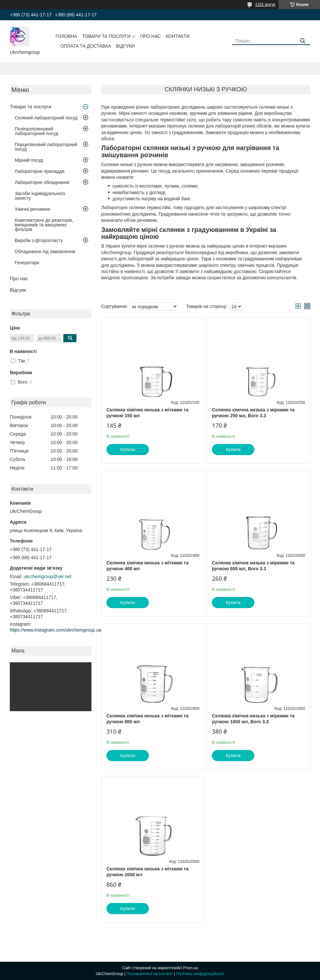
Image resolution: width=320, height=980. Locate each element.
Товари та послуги (106, 36)
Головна (66, 36)
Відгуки (125, 46)
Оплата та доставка (86, 46)
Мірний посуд (29, 160)
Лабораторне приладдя (40, 171)
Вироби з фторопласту (39, 240)
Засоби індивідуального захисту (40, 196)
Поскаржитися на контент (150, 974)
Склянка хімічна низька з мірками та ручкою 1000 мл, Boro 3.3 (253, 719)
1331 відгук (265, 5)
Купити (128, 450)
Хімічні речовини (32, 209)
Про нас (150, 36)
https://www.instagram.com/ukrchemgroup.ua (56, 630)
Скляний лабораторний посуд (46, 118)
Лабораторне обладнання (42, 182)
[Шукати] (303, 41)
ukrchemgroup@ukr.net (48, 576)
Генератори (27, 263)
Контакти (177, 36)
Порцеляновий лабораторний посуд (46, 147)
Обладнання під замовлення (45, 252)
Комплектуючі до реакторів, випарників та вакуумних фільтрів (44, 225)
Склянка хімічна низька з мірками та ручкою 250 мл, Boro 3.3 (253, 413)
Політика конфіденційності (200, 974)
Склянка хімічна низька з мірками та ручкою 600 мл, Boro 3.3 (253, 566)
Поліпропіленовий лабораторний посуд (36, 131)
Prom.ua (191, 968)
